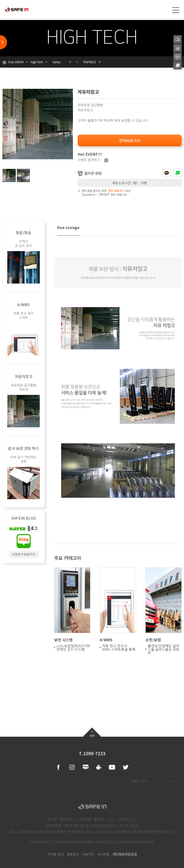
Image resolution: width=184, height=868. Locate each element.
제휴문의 (73, 854)
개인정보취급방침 (125, 854)
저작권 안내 (55, 854)
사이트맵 (103, 854)
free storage (68, 227)
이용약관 (88, 854)
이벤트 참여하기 (93, 160)
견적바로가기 (130, 140)
